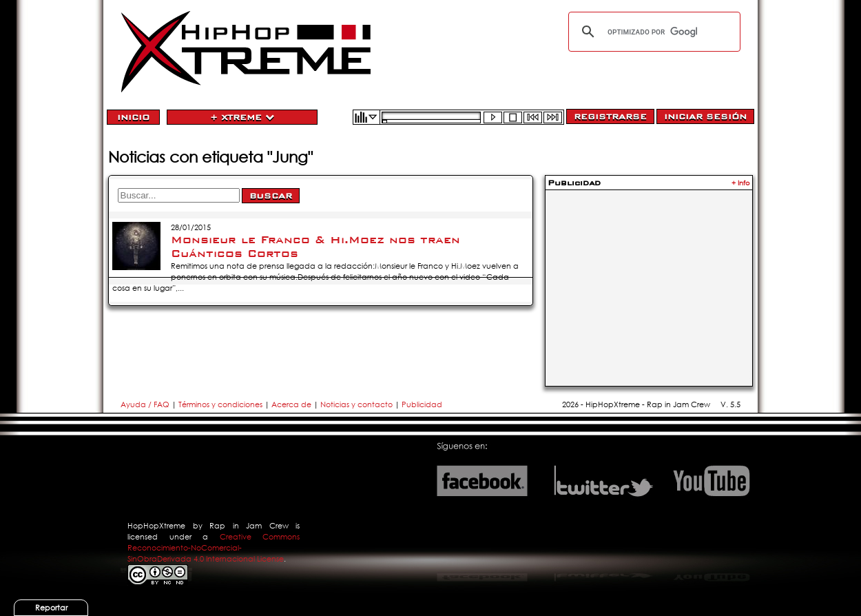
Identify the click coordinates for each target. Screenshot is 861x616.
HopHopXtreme (156, 526)
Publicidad (422, 404)
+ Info (741, 183)
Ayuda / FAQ (146, 404)
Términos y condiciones (220, 404)
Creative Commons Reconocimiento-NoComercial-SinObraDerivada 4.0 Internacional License (214, 548)
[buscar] (652, 32)
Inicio (133, 117)
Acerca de (291, 404)
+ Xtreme (242, 117)
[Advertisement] (649, 280)
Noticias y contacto (357, 404)
